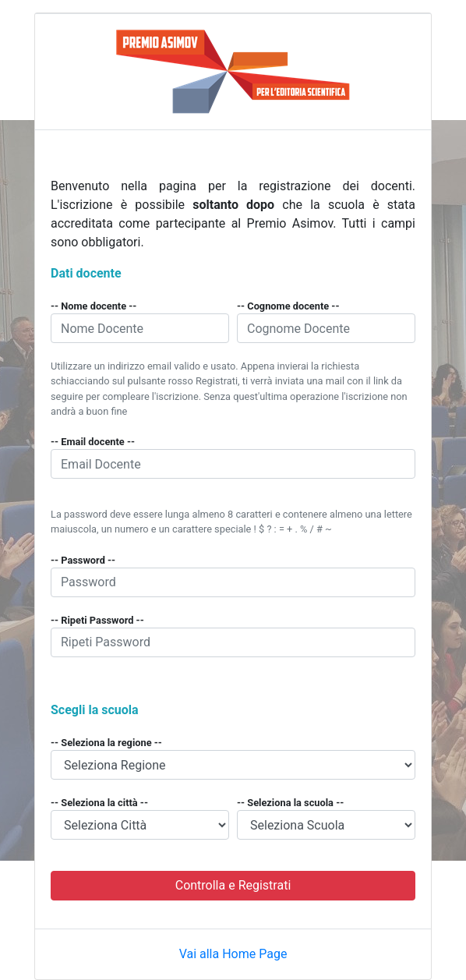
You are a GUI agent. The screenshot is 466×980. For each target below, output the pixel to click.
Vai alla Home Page (233, 954)
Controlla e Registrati (233, 885)
